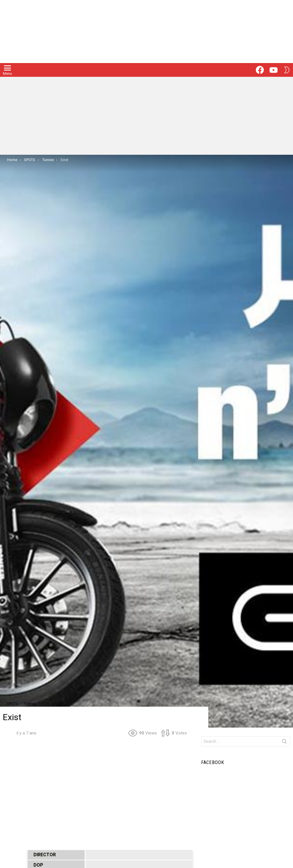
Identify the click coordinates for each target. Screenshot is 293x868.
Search (284, 742)
